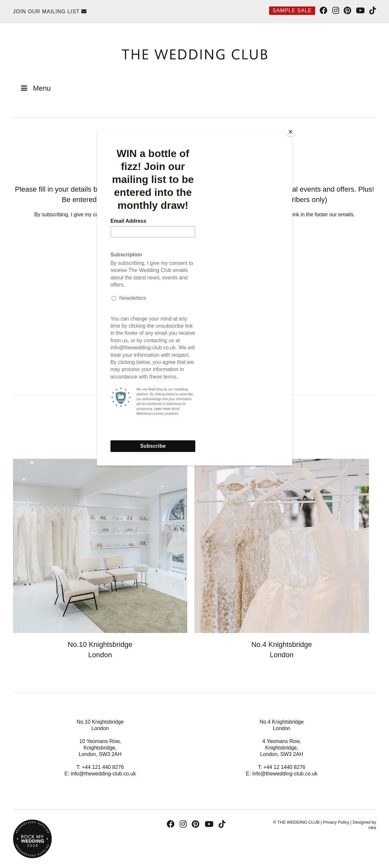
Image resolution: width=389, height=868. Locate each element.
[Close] (291, 132)
